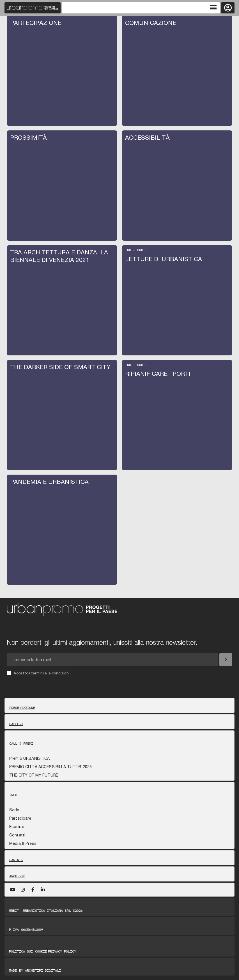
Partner (16, 860)
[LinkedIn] (43, 890)
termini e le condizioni (50, 673)
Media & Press (23, 843)
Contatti (17, 835)
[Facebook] (33, 890)
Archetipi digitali (43, 970)
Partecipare (20, 818)
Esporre (17, 827)
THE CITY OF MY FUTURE (34, 775)
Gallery (16, 724)
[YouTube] (13, 890)
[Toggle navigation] (141, 8)
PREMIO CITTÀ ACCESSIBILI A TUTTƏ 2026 (50, 767)
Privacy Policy (62, 951)
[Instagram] (23, 890)
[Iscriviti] (226, 660)
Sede (14, 810)
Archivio (17, 876)
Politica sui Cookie (28, 951)
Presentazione (22, 708)
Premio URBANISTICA (30, 758)
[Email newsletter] (112, 660)
